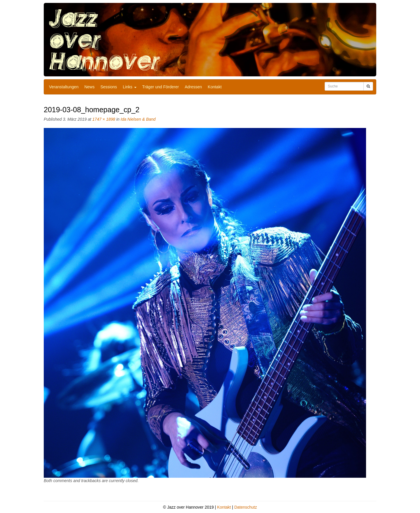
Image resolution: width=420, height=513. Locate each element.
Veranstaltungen (64, 87)
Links (130, 87)
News (89, 87)
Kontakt (215, 87)
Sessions (109, 87)
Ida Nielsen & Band (138, 119)
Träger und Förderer (161, 87)
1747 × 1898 (104, 119)
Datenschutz (246, 507)
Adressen (193, 87)
